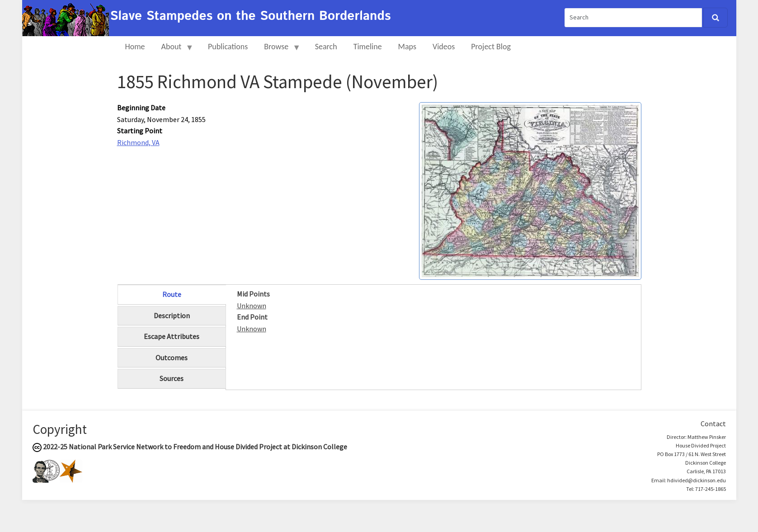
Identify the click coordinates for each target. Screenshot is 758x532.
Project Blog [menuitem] (491, 47)
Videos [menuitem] (444, 47)
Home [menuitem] (135, 47)
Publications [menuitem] (228, 47)
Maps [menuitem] (407, 47)
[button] (530, 190)
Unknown (252, 306)
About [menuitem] (174, 50)
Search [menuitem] (326, 47)
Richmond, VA (138, 142)
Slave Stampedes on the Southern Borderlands (251, 16)
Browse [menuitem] (278, 50)
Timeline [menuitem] (368, 47)
